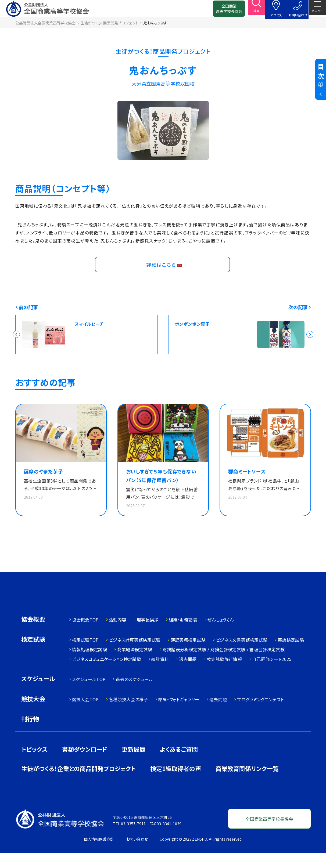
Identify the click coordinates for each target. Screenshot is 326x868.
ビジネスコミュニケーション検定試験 (107, 674)
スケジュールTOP (89, 694)
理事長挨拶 (148, 635)
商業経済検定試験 (135, 664)
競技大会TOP (85, 714)
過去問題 (188, 674)
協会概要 (33, 634)
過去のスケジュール (134, 694)
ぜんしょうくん (221, 635)
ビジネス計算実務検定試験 (135, 655)
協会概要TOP (85, 635)
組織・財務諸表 (183, 635)
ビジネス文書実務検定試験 (242, 655)
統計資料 (160, 674)
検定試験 (33, 655)
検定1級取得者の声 (176, 783)
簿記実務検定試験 (188, 655)
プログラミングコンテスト (260, 714)
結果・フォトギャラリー (179, 714)
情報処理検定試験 (90, 664)
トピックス (34, 764)
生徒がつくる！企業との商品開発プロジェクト (78, 783)
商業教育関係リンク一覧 (247, 783)
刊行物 (30, 734)
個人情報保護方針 (99, 854)
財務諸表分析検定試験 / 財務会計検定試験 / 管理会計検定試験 (224, 664)
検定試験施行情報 (225, 674)
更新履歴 (134, 764)
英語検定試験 (291, 655)
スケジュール (38, 694)
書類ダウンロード (85, 764)
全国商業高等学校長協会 (220, 11)
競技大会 (33, 714)
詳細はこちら (162, 274)
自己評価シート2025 (272, 674)
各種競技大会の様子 (128, 714)
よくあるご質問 (179, 764)
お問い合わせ (137, 854)
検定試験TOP (85, 655)
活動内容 (118, 635)
